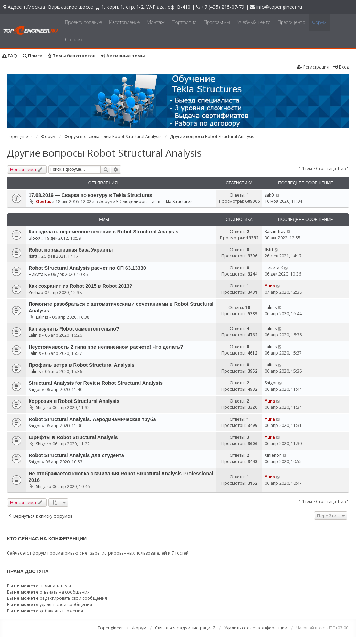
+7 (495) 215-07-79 (223, 7)
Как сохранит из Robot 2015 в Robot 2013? (80, 286)
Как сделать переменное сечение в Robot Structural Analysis (103, 232)
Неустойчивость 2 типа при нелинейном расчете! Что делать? (106, 347)
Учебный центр (254, 22)
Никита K (38, 274)
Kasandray (275, 232)
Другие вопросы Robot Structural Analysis (104, 153)
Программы (217, 22)
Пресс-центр (291, 22)
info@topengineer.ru (279, 7)
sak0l (270, 195)
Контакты (76, 40)
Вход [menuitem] (341, 67)
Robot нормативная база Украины (71, 250)
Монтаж (156, 22)
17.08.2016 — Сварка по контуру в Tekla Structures (90, 195)
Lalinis (42, 317)
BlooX (34, 238)
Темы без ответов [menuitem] (72, 56)
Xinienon (273, 455)
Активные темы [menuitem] (123, 56)
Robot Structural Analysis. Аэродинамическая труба (92, 419)
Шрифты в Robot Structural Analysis (73, 437)
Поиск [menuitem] (33, 56)
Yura (270, 286)
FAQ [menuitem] (10, 56)
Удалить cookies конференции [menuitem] (256, 628)
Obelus (44, 202)
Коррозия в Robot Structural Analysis (74, 401)
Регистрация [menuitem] (313, 67)
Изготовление (124, 22)
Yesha (34, 292)
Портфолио (184, 22)
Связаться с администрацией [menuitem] (185, 628)
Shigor (35, 389)
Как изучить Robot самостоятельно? (74, 329)
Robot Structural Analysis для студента (76, 455)
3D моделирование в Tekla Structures (154, 202)
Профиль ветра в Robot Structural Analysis (82, 365)
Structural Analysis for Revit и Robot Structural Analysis (96, 383)
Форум (319, 22)
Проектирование (83, 22)
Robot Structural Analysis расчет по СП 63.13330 (87, 268)
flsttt (33, 256)
